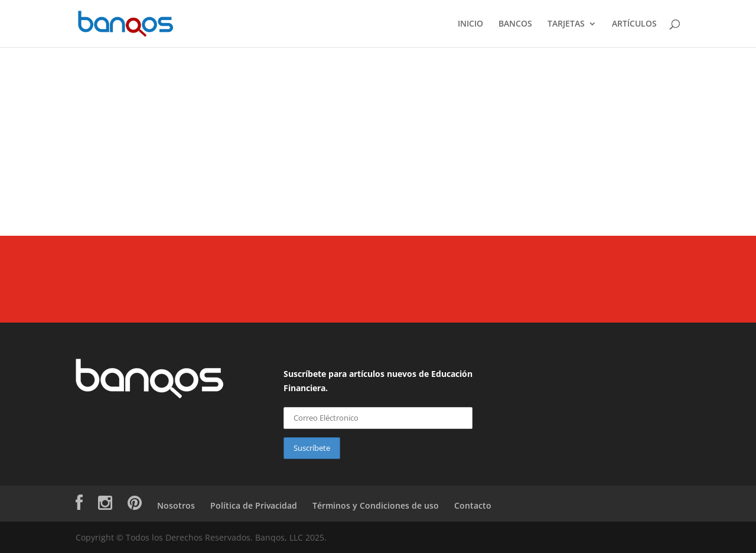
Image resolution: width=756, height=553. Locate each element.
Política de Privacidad (254, 505)
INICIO (470, 24)
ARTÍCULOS (634, 24)
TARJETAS (566, 24)
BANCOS (515, 24)
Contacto (473, 505)
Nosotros (176, 505)
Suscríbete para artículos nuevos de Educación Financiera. (378, 381)
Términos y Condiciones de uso (376, 505)
